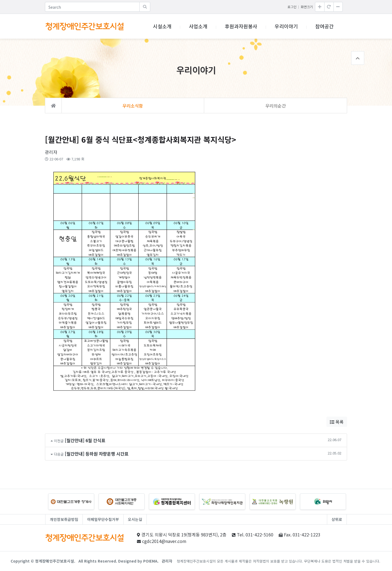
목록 (337, 422)
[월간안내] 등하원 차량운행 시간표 (97, 454)
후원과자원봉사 (241, 26)
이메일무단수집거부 (103, 519)
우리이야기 (286, 26)
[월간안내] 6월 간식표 (85, 440)
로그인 (292, 7)
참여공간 (324, 26)
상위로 (337, 519)
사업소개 (198, 26)
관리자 (167, 561)
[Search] (92, 7)
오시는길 (135, 519)
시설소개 (162, 26)
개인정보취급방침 (64, 519)
